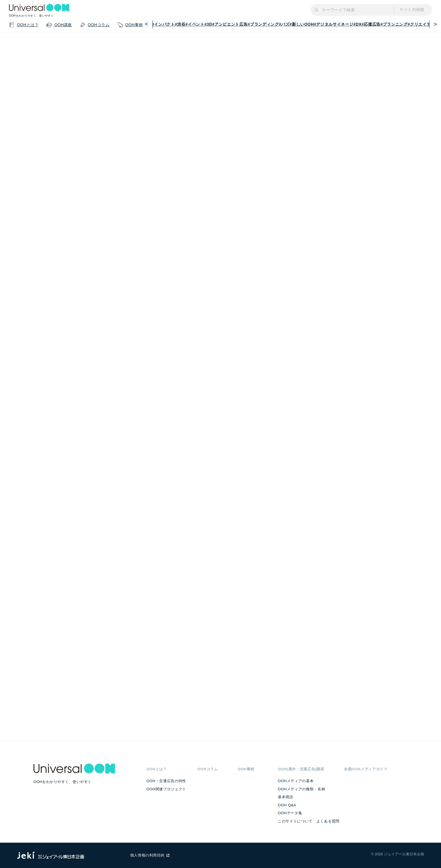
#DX (358, 24)
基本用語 (286, 797)
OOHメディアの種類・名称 (301, 789)
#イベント (195, 24)
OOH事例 (246, 769)
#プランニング (394, 24)
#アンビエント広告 (230, 24)
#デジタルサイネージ (334, 24)
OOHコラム (208, 769)
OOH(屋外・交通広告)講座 (301, 769)
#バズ (284, 24)
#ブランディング (263, 24)
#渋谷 (180, 24)
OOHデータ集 (290, 813)
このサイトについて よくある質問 (309, 821)
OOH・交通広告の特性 (166, 781)
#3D (208, 24)
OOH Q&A (287, 805)
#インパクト (163, 24)
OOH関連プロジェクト (166, 789)
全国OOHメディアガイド (366, 769)
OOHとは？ (157, 769)
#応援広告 (371, 24)
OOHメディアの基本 (296, 781)
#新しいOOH (302, 24)
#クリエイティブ (423, 24)
